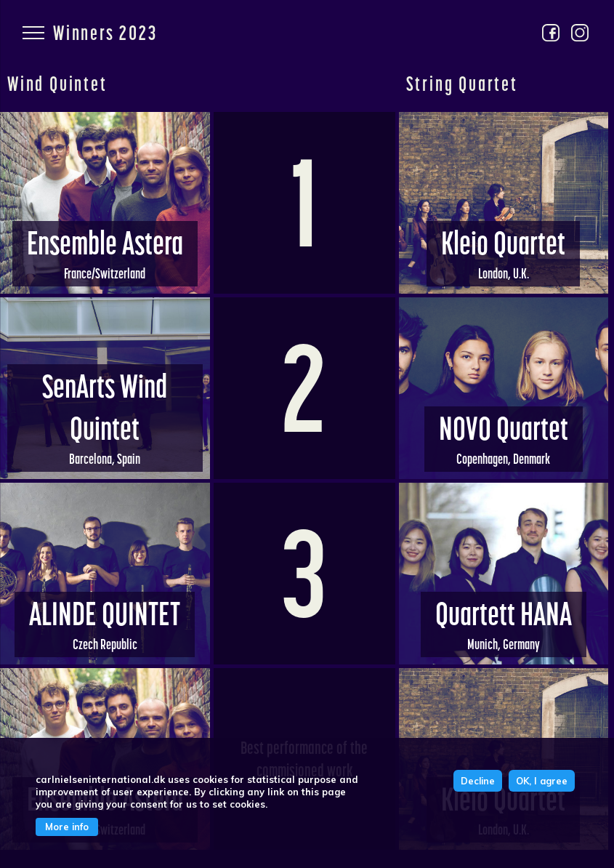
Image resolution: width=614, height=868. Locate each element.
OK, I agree (542, 781)
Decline (478, 781)
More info (67, 827)
